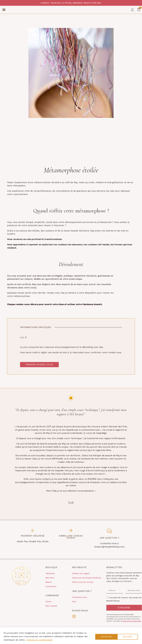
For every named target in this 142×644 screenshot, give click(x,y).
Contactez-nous (80, 602)
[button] (4, 12)
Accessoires (51, 591)
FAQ (74, 607)
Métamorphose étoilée (83, 587)
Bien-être (50, 583)
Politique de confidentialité (39, 640)
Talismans (50, 579)
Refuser (104, 636)
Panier (48, 607)
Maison (49, 587)
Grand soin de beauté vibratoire (87, 583)
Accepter (127, 636)
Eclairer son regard (81, 579)
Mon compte (51, 611)
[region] (71, 636)
